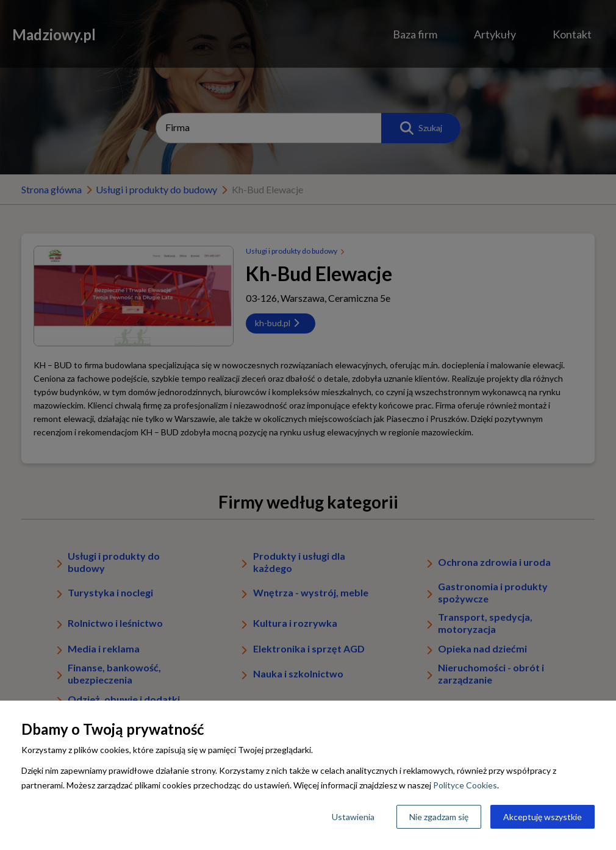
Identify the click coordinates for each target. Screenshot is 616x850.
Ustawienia (353, 817)
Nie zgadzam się (439, 817)
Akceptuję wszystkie (543, 817)
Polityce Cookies (465, 785)
